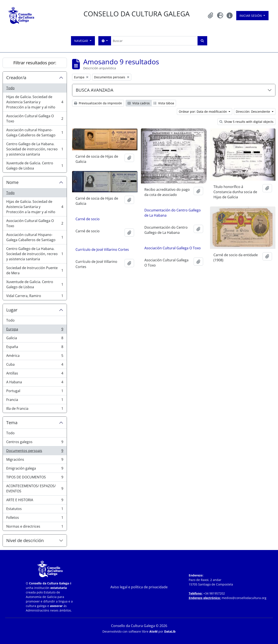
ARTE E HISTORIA (35, 501)
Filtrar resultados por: (35, 63)
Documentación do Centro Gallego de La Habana (173, 213)
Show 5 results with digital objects (246, 122)
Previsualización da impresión (98, 103)
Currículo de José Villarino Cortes (102, 250)
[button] (211, 15)
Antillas (35, 374)
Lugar (12, 310)
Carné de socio (88, 219)
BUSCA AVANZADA (95, 90)
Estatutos (35, 510)
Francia (35, 401)
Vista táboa (164, 103)
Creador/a (16, 78)
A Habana (35, 383)
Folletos (35, 518)
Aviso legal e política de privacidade (139, 587)
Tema (12, 423)
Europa (35, 330)
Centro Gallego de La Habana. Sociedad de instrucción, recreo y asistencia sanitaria (35, 149)
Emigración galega (35, 469)
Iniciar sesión (251, 16)
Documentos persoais (35, 452)
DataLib (170, 631)
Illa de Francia (35, 409)
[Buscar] (154, 41)
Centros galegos (35, 443)
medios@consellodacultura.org (244, 598)
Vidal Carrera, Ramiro (35, 297)
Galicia (35, 339)
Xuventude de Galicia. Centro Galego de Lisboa (35, 166)
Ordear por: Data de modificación (203, 112)
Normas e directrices (35, 527)
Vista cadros (139, 103)
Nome (12, 182)
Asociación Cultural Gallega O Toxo (35, 119)
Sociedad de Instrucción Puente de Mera (35, 270)
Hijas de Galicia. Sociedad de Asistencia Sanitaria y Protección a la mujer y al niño (35, 102)
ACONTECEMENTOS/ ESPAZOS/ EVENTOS (35, 488)
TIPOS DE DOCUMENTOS (35, 478)
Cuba (35, 365)
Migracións (35, 460)
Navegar (82, 41)
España (35, 348)
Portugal (35, 392)
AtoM (153, 631)
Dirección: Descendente (253, 112)
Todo (10, 88)
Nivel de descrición (25, 540)
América (35, 357)
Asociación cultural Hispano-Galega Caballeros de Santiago (35, 132)
